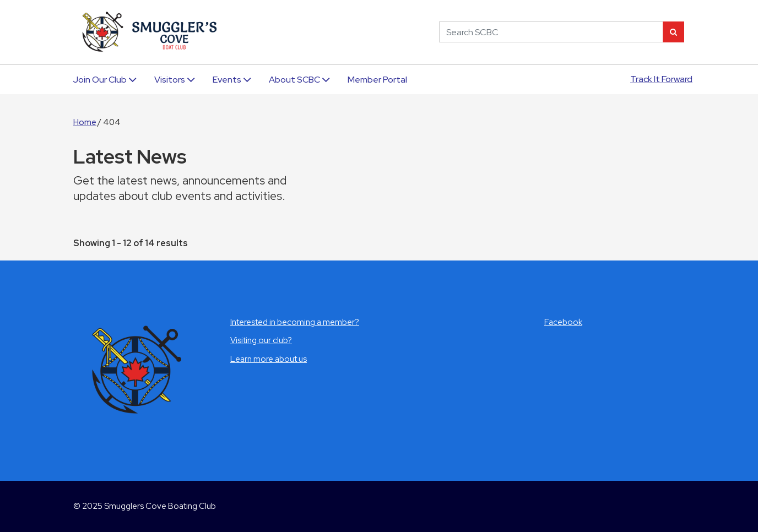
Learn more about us (269, 359)
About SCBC (299, 80)
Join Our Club (105, 80)
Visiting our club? (261, 340)
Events (232, 80)
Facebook (563, 322)
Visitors (175, 80)
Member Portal (377, 80)
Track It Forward (661, 79)
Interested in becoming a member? (295, 322)
